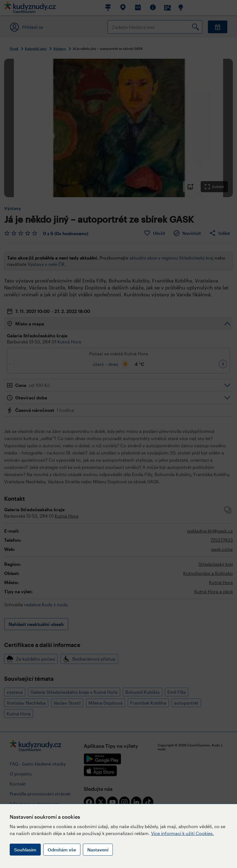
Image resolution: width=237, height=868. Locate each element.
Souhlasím (25, 850)
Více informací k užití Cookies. (183, 833)
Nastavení (98, 850)
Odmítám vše (62, 850)
